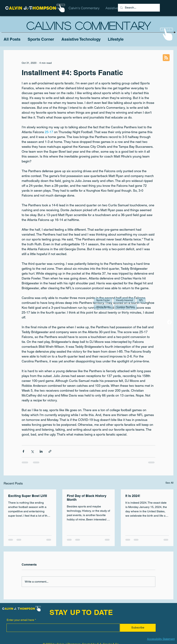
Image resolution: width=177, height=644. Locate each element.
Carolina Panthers (126, 307)
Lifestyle (116, 39)
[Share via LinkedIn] (41, 451)
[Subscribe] (138, 628)
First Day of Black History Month (87, 498)
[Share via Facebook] (23, 451)
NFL (141, 300)
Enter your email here (20, 620)
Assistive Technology (81, 39)
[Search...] (139, 8)
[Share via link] (50, 451)
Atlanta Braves (103, 307)
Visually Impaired (124, 300)
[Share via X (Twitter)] (32, 451)
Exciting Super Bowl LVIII (28, 496)
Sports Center (103, 300)
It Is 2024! (133, 496)
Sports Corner (41, 39)
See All (169, 483)
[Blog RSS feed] (166, 58)
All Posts (12, 39)
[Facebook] (169, 322)
